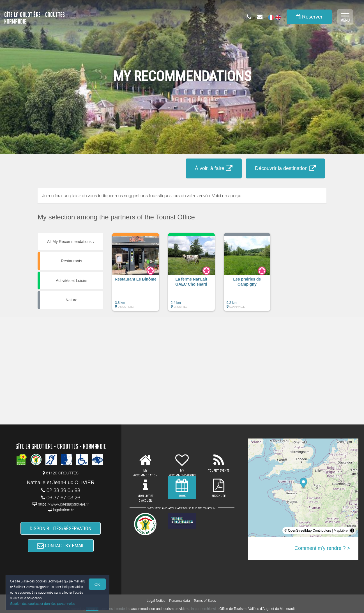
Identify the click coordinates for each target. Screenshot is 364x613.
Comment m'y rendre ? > (322, 548)
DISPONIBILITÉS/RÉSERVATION (61, 528)
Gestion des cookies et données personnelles (43, 604)
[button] (136, 275)
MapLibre (341, 531)
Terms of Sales (205, 601)
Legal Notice (156, 601)
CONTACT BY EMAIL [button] (61, 546)
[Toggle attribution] (352, 531)
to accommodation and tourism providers (158, 609)
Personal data (179, 601)
